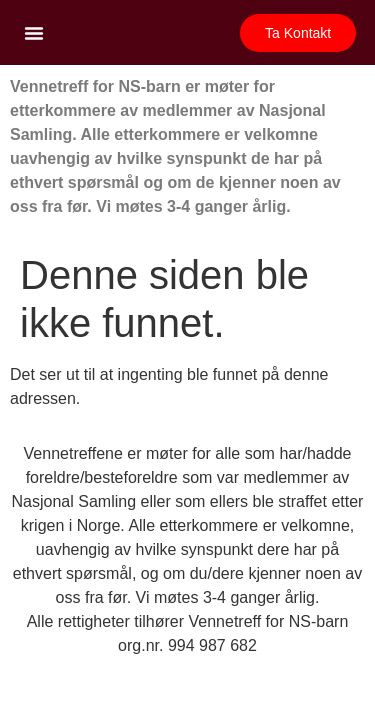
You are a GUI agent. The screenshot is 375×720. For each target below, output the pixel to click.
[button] (34, 33)
